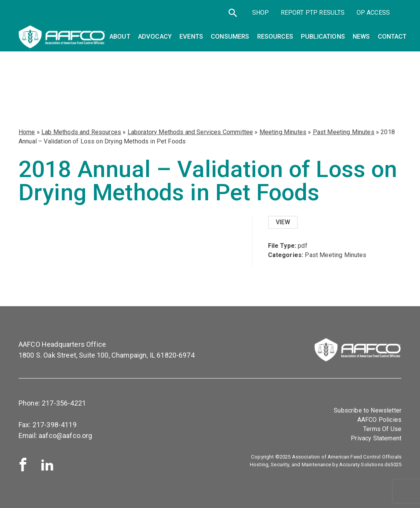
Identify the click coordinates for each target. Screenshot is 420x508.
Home (27, 132)
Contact (392, 37)
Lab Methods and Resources (81, 132)
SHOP (261, 13)
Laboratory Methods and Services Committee (190, 132)
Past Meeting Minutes (344, 132)
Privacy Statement (376, 438)
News (361, 37)
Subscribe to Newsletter (368, 410)
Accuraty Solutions (361, 465)
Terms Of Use (382, 429)
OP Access (373, 13)
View (283, 222)
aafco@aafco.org (65, 436)
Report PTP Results (313, 13)
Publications (323, 37)
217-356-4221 (64, 403)
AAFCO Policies (379, 420)
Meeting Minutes (283, 132)
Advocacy (155, 37)
